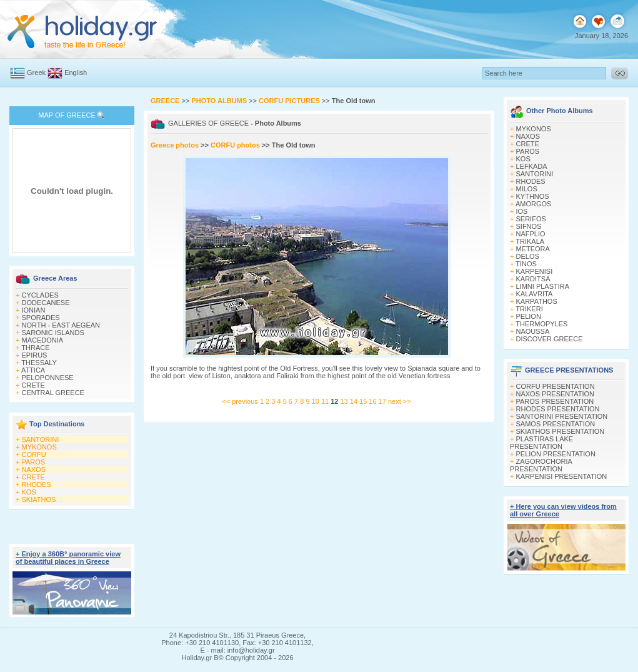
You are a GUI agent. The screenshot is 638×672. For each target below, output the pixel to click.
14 (355, 401)
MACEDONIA (43, 340)
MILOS (527, 189)
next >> (400, 401)
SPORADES (41, 318)
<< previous (240, 401)
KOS (29, 492)
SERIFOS (531, 219)
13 (345, 401)
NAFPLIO (531, 234)
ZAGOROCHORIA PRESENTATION (541, 465)
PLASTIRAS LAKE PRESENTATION (541, 443)
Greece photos (176, 145)
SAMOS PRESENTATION (556, 424)
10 (317, 401)
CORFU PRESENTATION (556, 386)
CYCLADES (40, 295)
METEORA (533, 249)
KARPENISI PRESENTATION (562, 476)
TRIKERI (529, 309)
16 (373, 401)
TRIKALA (530, 241)
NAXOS (34, 469)
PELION (529, 316)
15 (364, 401)
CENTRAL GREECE (53, 393)
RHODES (37, 484)
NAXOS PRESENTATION (556, 394)
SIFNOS (529, 226)
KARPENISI (535, 271)
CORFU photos (235, 145)
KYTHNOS (533, 196)
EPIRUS (35, 355)
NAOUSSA (533, 331)
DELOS (528, 256)
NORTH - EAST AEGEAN (61, 325)
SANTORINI (41, 439)
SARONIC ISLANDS (53, 333)
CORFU (34, 454)
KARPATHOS (537, 301)
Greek (36, 73)
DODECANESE (46, 303)
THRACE (35, 348)
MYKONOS (39, 447)
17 (383, 401)
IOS (522, 211)
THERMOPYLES (541, 324)
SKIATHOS (39, 499)
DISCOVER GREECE (550, 339)
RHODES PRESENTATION (558, 409)
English (76, 73)
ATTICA (33, 370)
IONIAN (34, 310)
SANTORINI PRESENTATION (562, 416)
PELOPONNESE (48, 378)
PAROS (34, 462)
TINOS (526, 264)
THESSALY (39, 363)
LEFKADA (532, 166)
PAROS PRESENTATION (555, 401)
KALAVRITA (535, 294)
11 (326, 401)
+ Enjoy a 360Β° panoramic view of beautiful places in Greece (68, 558)
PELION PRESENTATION (556, 454)
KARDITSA (533, 279)
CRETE (33, 385)
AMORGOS (533, 204)
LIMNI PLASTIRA (543, 286)
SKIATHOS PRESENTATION (561, 431)
